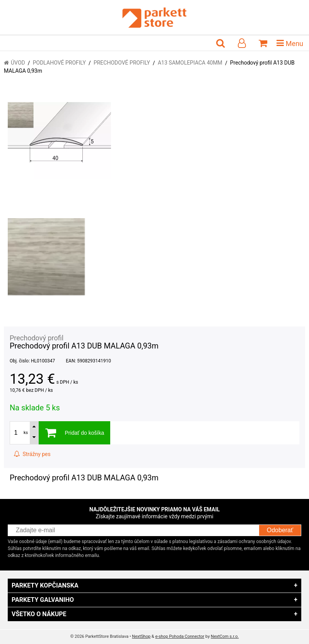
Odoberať (280, 530)
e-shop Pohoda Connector (180, 636)
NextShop (141, 636)
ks (26, 433)
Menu (290, 43)
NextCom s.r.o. (225, 636)
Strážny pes (32, 454)
